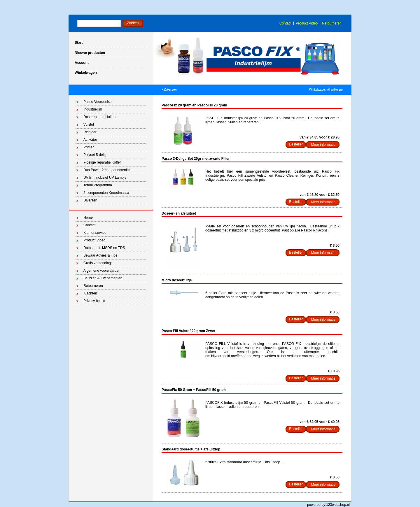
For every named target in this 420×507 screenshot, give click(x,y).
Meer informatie (323, 145)
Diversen (170, 90)
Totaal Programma (98, 185)
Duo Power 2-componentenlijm (107, 170)
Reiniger (90, 132)
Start (79, 43)
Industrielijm (93, 109)
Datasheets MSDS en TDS (104, 248)
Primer (89, 147)
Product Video (307, 23)
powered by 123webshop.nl (328, 505)
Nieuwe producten (90, 53)
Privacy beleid (94, 301)
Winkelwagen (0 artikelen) (326, 90)
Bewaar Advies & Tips (100, 255)
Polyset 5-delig (95, 155)
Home (88, 217)
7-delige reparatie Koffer (102, 162)
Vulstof (89, 124)
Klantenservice (95, 233)
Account (82, 63)
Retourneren (332, 23)
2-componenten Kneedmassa (106, 193)
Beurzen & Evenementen (103, 278)
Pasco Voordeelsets (99, 102)
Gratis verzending (97, 263)
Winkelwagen (86, 73)
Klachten (90, 293)
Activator (90, 140)
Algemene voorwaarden (102, 271)
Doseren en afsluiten (99, 117)
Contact (285, 23)
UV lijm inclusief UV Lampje (105, 178)
